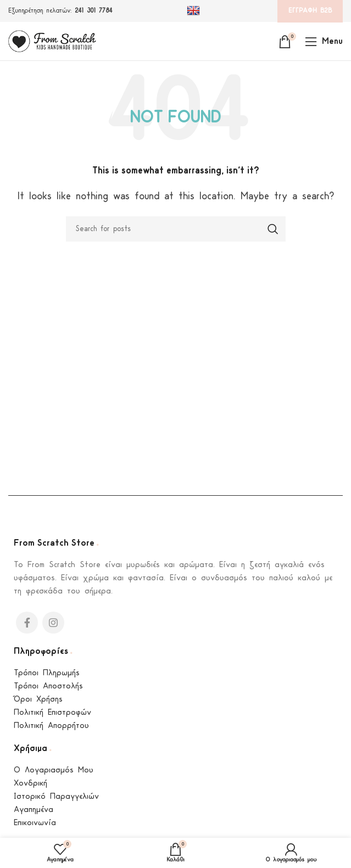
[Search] (176, 229)
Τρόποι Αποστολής (48, 687)
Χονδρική (30, 784)
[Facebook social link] (27, 623)
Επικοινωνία (35, 823)
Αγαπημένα (34, 810)
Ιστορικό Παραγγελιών (56, 797)
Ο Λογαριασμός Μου (54, 771)
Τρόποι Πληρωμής (47, 673)
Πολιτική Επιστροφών (52, 713)
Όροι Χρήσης (38, 700)
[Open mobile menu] (324, 41)
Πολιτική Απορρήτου (51, 726)
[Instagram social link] (53, 623)
